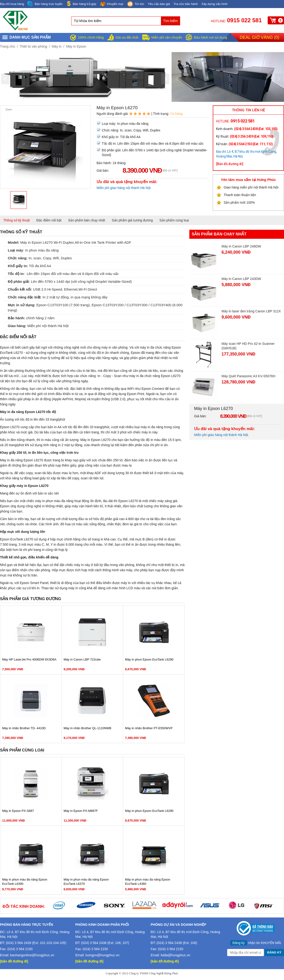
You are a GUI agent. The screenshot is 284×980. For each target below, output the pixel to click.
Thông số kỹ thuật (17, 220)
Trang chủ (8, 46)
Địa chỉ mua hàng (12, 4)
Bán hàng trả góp (81, 4)
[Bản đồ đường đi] (230, 164)
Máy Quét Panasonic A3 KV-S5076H (248, 376)
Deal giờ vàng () (260, 37)
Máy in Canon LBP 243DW (241, 279)
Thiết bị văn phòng (33, 46)
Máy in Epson (76, 46)
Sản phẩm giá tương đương (132, 220)
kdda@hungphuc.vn (175, 955)
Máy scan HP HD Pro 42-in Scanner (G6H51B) (248, 346)
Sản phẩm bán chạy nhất (87, 220)
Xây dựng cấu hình (214, 4)
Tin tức (135, 4)
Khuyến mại (111, 4)
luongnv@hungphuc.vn (102, 955)
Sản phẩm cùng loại (174, 220)
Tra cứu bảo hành (186, 4)
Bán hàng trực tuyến (45, 4)
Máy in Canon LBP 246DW (241, 246)
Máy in (57, 46)
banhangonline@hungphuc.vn (32, 955)
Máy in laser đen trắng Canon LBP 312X (251, 311)
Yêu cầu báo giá (159, 4)
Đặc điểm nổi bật (49, 220)
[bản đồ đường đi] (14, 961)
